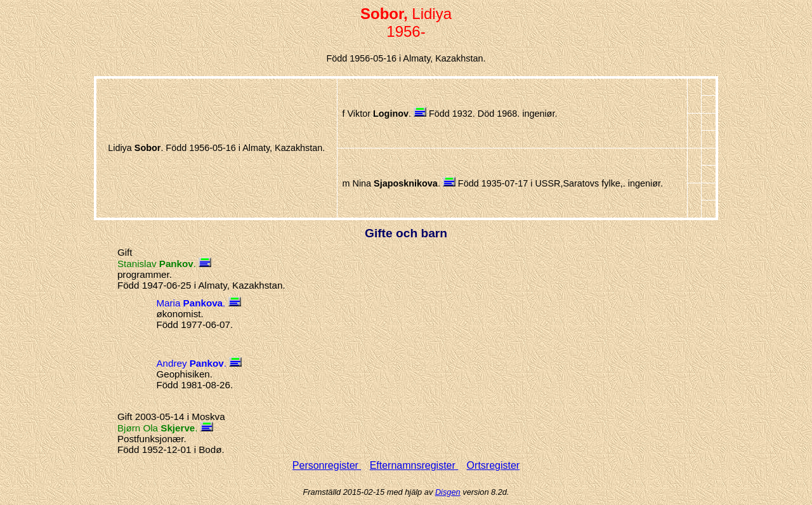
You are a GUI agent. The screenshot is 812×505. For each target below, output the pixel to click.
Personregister (327, 465)
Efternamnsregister (414, 465)
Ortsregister (494, 465)
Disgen (448, 492)
